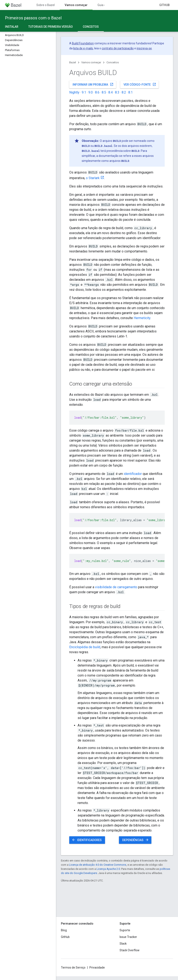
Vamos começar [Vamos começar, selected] (76, 5)
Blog (64, 930)
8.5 (104, 92)
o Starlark (93, 178)
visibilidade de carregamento (116, 587)
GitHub (164, 5)
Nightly (74, 92)
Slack (123, 944)
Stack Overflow (130, 950)
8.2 (124, 92)
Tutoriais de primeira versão (51, 27)
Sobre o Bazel (46, 5)
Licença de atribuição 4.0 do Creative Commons (98, 865)
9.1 (84, 92)
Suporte (125, 930)
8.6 (97, 92)
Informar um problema (93, 84)
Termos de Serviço (73, 968)
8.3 (117, 92)
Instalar (12, 27)
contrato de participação (118, 48)
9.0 (91, 92)
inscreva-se (144, 48)
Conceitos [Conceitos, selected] (91, 27)
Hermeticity (142, 318)
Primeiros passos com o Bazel (33, 18)
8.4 (111, 92)
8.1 (130, 92)
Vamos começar (91, 62)
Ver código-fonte (140, 84)
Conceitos (113, 62)
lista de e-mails (83, 48)
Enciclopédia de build (85, 647)
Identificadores (87, 840)
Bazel (73, 62)
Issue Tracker (128, 937)
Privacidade (97, 968)
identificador (133, 474)
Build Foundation (83, 43)
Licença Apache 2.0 (108, 869)
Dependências (136, 840)
